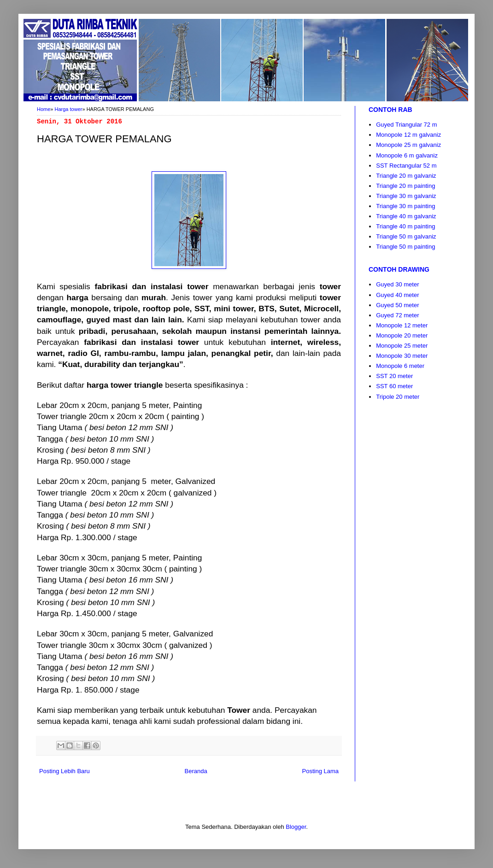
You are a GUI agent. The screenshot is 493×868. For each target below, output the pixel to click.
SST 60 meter (394, 386)
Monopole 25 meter (402, 346)
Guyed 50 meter (397, 305)
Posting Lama (321, 771)
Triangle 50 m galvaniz (406, 236)
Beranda (196, 771)
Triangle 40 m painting (405, 226)
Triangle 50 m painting (405, 247)
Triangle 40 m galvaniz (406, 216)
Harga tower (69, 109)
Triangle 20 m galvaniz (406, 176)
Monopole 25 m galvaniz (408, 145)
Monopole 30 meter (402, 356)
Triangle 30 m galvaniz (406, 196)
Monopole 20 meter (402, 335)
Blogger (296, 827)
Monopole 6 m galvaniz (407, 155)
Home (44, 109)
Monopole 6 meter (400, 366)
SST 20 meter (394, 376)
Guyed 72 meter (397, 315)
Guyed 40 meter (397, 295)
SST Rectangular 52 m (406, 166)
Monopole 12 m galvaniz (408, 135)
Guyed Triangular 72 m (406, 125)
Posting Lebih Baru (65, 771)
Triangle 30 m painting (405, 206)
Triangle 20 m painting (405, 186)
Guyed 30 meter (397, 284)
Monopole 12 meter (402, 325)
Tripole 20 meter (398, 397)
